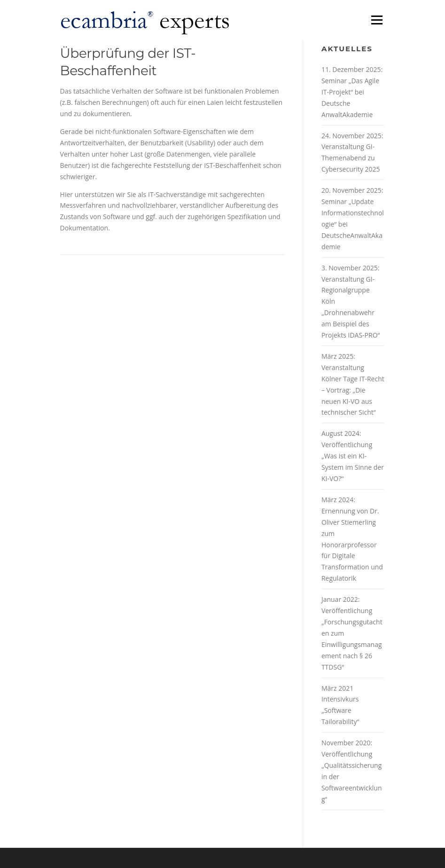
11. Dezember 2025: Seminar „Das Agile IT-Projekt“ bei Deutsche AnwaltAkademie (352, 92)
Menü (377, 20)
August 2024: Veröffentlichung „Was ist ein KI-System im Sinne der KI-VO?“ (353, 456)
